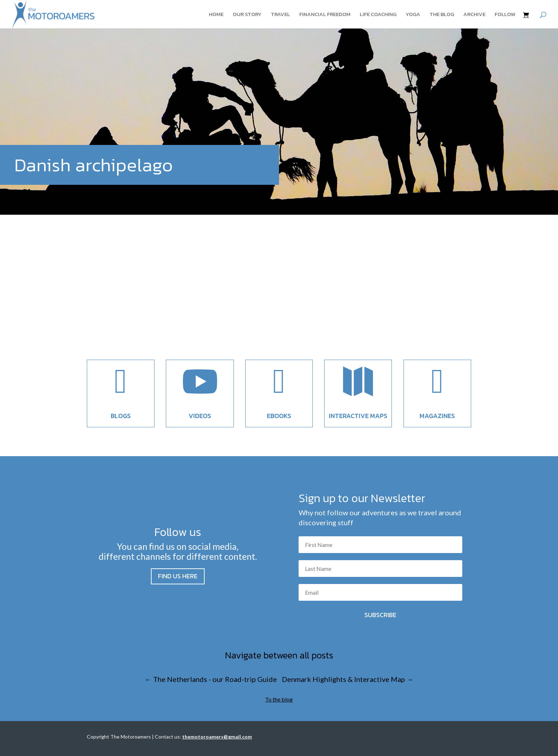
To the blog (279, 699)
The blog (442, 15)
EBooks (279, 416)
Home (216, 15)
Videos (200, 416)
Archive (474, 15)
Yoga (413, 15)
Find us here (178, 576)
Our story (247, 15)
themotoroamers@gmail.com (217, 737)
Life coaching (378, 15)
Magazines (437, 416)
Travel (280, 15)
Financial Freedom (325, 15)
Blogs (121, 416)
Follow (505, 15)
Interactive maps (358, 416)
